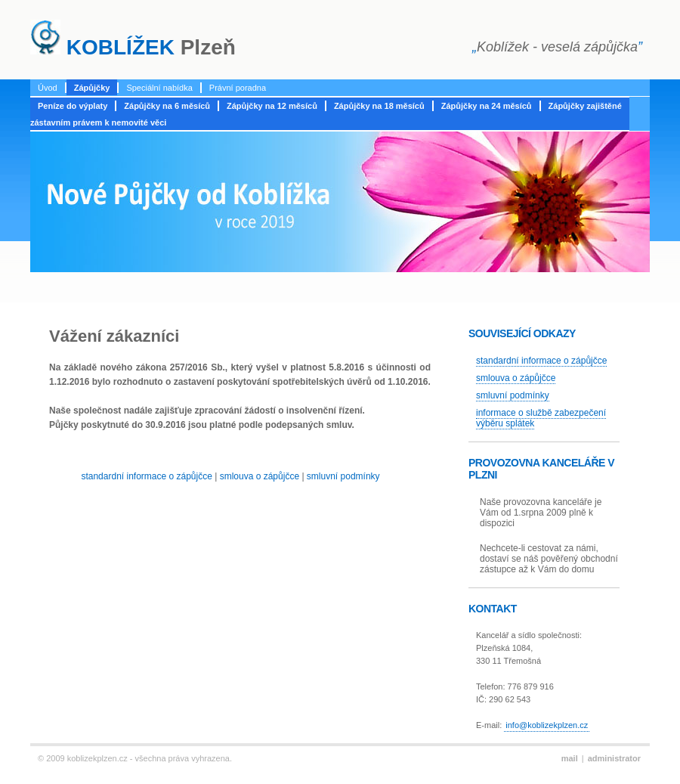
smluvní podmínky (343, 476)
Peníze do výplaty (73, 106)
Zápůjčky (92, 88)
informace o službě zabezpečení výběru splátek (541, 418)
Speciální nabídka (159, 88)
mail (570, 758)
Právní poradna (238, 88)
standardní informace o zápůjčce (146, 476)
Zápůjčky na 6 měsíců (167, 106)
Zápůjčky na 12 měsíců (272, 106)
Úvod (48, 88)
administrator (614, 758)
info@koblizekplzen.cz (547, 725)
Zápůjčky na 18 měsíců (379, 106)
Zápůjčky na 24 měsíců (487, 106)
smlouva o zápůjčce (260, 476)
